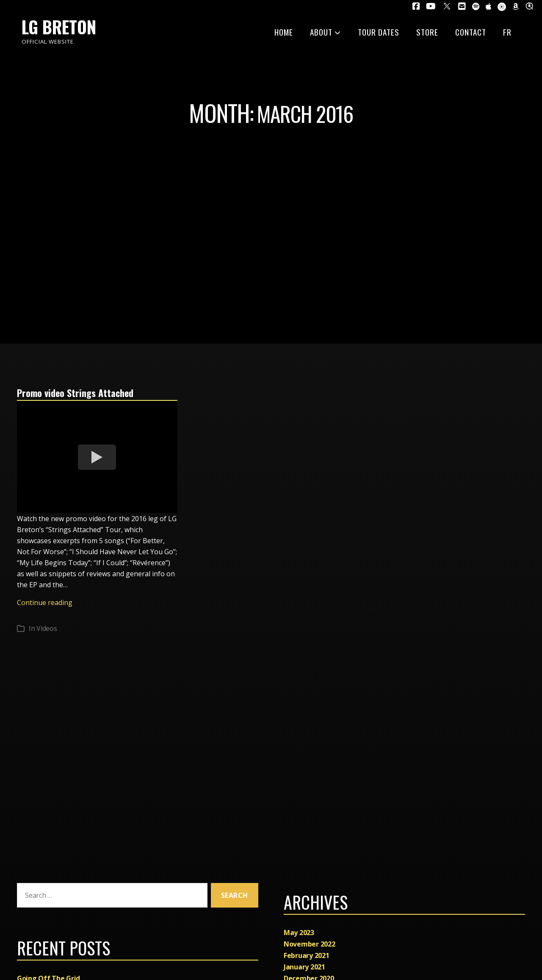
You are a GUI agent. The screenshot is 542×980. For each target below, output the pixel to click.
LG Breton (59, 27)
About (325, 32)
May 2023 (299, 933)
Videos (47, 628)
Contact (471, 32)
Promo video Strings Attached (80, 392)
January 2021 (304, 967)
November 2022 (310, 944)
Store (427, 32)
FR (507, 32)
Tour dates (379, 32)
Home (284, 32)
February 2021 (307, 955)
